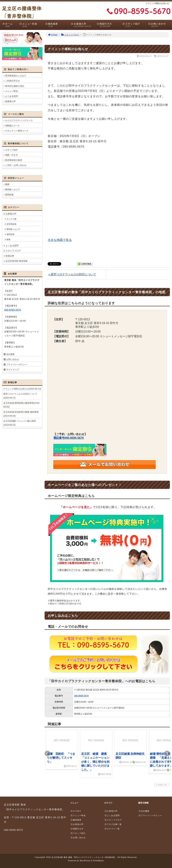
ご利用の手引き (13, 81)
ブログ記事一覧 (113, 824)
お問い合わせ (160, 25)
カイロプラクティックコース (19, 121)
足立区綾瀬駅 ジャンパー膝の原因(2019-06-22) (20, 423)
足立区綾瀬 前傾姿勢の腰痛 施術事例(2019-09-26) (21, 414)
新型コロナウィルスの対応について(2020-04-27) (20, 396)
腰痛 (7, 184)
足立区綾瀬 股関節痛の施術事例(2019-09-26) (22, 405)
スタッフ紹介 (134, 25)
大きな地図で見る (60, 240)
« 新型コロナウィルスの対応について (72, 274)
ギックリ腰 (11, 219)
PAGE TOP (161, 785)
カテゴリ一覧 (112, 829)
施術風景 (57, 25)
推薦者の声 (10, 101)
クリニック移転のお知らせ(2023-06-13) (22, 389)
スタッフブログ (70, 35)
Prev (47, 754)
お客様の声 (83, 25)
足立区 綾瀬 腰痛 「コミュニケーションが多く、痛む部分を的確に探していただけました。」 (95, 762)
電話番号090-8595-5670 (69, 438)
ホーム (10, 25)
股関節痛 (9, 195)
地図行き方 (108, 25)
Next (167, 754)
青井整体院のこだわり (16, 76)
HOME (53, 35)
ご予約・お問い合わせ (16, 165)
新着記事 (10, 256)
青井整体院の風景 (14, 160)
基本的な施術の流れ (15, 86)
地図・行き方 (12, 155)
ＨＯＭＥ (76, 811)
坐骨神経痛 (11, 224)
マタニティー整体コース (17, 131)
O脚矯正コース (12, 126)
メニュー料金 (31, 25)
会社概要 (10, 354)
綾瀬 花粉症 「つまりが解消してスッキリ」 (61, 758)
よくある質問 (12, 96)
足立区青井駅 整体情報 (17, 261)
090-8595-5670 (81, 696)
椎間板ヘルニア (13, 190)
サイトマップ (13, 370)
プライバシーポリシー (17, 365)
